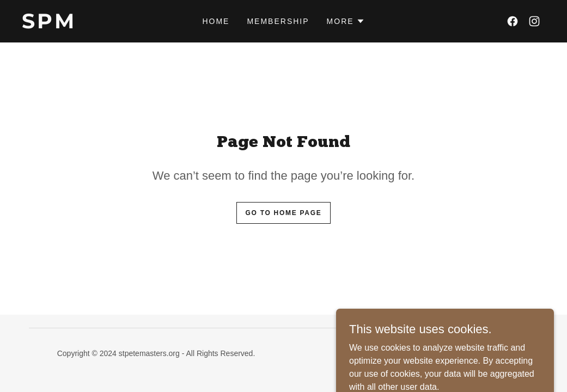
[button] (346, 21)
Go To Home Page (284, 213)
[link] (92, 25)
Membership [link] (278, 21)
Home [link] (216, 21)
